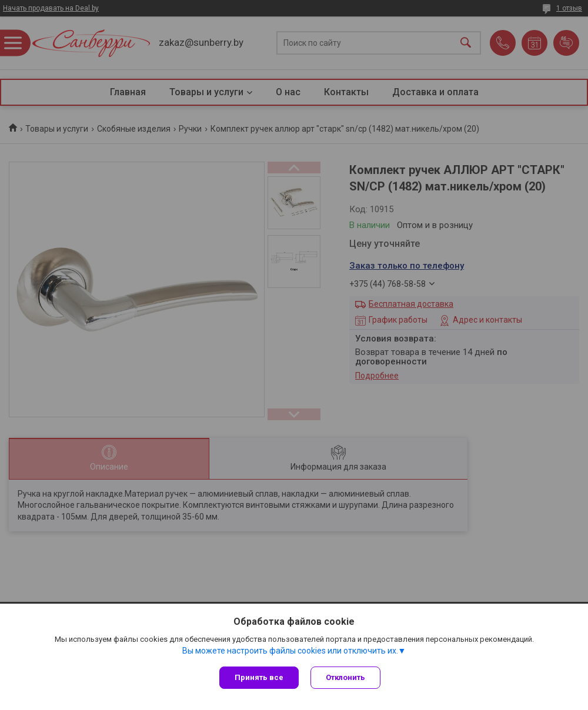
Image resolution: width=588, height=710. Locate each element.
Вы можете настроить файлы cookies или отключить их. (290, 651)
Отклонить (345, 677)
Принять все (259, 677)
